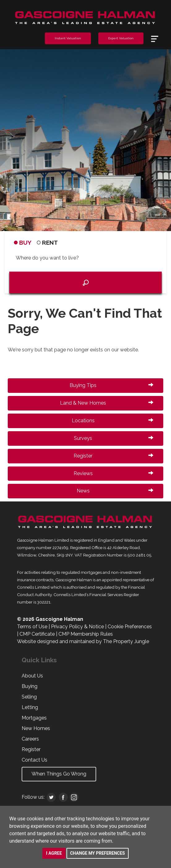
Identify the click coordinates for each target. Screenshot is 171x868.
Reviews (114, 473)
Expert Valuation (121, 38)
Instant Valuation (68, 38)
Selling (29, 697)
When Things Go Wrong (59, 774)
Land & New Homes (107, 403)
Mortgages (34, 718)
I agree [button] (54, 853)
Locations (113, 421)
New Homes (36, 728)
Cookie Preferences (130, 627)
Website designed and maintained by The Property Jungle (83, 641)
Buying (30, 686)
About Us (32, 676)
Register (113, 456)
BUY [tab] (23, 243)
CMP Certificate (37, 634)
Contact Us (34, 760)
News (115, 491)
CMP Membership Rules (86, 634)
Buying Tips (111, 385)
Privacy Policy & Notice (77, 627)
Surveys (114, 438)
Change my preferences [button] (98, 853)
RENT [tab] (47, 243)
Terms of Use (32, 627)
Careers (30, 739)
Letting (30, 707)
